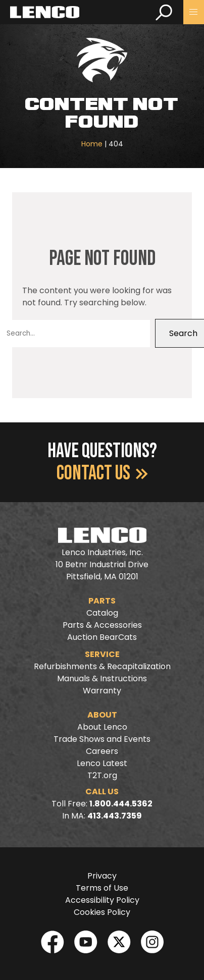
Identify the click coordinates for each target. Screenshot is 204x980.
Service (102, 654)
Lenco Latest (102, 763)
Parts (102, 601)
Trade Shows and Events (102, 739)
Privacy (102, 876)
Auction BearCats (102, 637)
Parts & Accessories (102, 625)
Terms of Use (102, 888)
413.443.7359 (115, 816)
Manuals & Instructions (102, 678)
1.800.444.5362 (121, 804)
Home (92, 144)
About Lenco (102, 727)
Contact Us (102, 473)
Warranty (102, 691)
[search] (164, 12)
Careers (102, 751)
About (102, 715)
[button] (194, 12)
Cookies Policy (102, 912)
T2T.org (102, 775)
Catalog (102, 613)
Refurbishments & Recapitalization (102, 666)
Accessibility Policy (102, 900)
